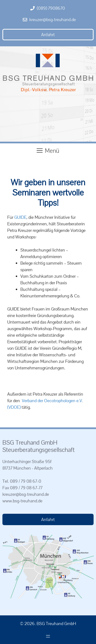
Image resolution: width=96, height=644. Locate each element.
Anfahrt (48, 35)
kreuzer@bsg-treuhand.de (53, 20)
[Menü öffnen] (48, 636)
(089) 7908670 (51, 8)
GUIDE (20, 217)
